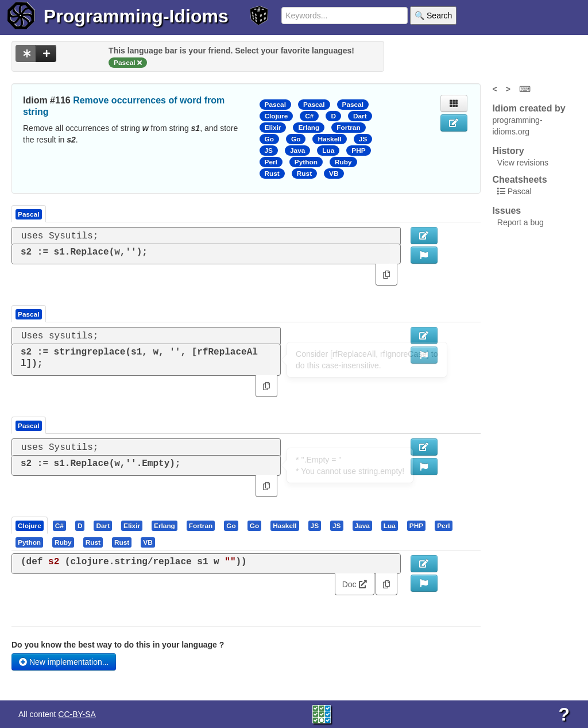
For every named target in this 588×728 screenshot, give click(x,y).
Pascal (276, 105)
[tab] (30, 525)
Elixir (273, 128)
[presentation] (30, 525)
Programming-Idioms (136, 16)
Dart (360, 116)
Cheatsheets (519, 180)
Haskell (329, 139)
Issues (506, 211)
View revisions (523, 163)
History (508, 151)
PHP (358, 151)
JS (363, 139)
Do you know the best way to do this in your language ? (118, 645)
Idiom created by (529, 108)
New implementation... (64, 662)
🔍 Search (433, 16)
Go (269, 139)
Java (297, 151)
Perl (271, 162)
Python (306, 162)
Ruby (343, 162)
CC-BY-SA (77, 714)
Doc (355, 584)
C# (309, 116)
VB (334, 174)
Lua (328, 151)
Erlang (309, 128)
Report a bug (521, 222)
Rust (272, 174)
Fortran (348, 128)
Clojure (276, 116)
